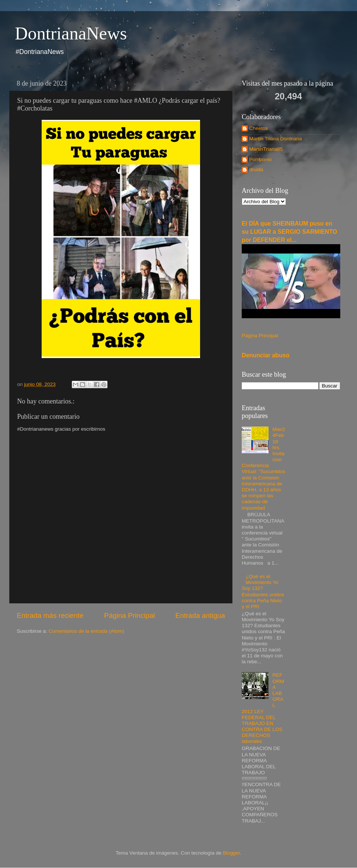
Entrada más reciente (50, 615)
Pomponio (260, 159)
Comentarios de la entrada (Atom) (86, 631)
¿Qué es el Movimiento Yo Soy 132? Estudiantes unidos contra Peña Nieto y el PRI (263, 591)
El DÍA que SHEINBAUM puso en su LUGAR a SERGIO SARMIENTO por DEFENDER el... (290, 232)
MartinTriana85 (266, 149)
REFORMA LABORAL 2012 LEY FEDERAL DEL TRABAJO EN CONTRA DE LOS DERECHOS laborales (263, 708)
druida (256, 170)
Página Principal (130, 615)
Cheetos (258, 128)
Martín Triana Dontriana (276, 139)
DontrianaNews (71, 33)
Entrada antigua (200, 615)
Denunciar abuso (266, 355)
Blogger (231, 853)
